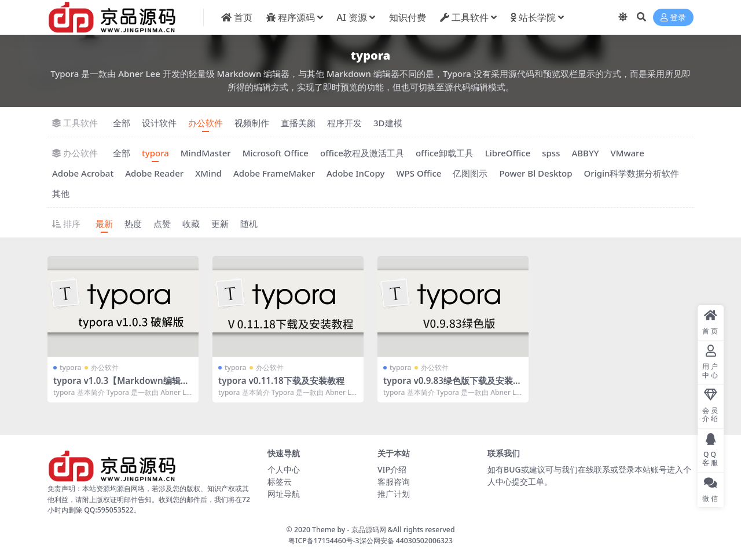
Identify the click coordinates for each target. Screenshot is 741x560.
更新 (220, 224)
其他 (61, 193)
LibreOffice (508, 153)
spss (551, 153)
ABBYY (585, 153)
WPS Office (419, 173)
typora (155, 153)
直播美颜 (298, 123)
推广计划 (394, 494)
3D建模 (388, 123)
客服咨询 (394, 482)
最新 (104, 224)
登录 (673, 18)
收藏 (191, 224)
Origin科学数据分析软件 (632, 173)
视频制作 (252, 123)
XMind (208, 173)
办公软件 (206, 123)
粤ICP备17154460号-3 (324, 541)
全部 (122, 123)
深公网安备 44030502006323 (406, 541)
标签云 (280, 482)
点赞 (162, 224)
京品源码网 (369, 530)
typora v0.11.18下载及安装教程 (281, 380)
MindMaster (206, 153)
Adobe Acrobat (83, 173)
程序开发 (344, 123)
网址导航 (284, 494)
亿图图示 (470, 173)
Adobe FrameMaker (274, 173)
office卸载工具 (445, 153)
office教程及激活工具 (362, 153)
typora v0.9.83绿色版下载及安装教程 (452, 386)
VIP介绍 (392, 469)
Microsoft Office (276, 153)
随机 (249, 224)
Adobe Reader (154, 173)
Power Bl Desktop (535, 173)
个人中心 (284, 469)
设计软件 (159, 123)
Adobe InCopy (355, 173)
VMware (627, 153)
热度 (133, 224)
